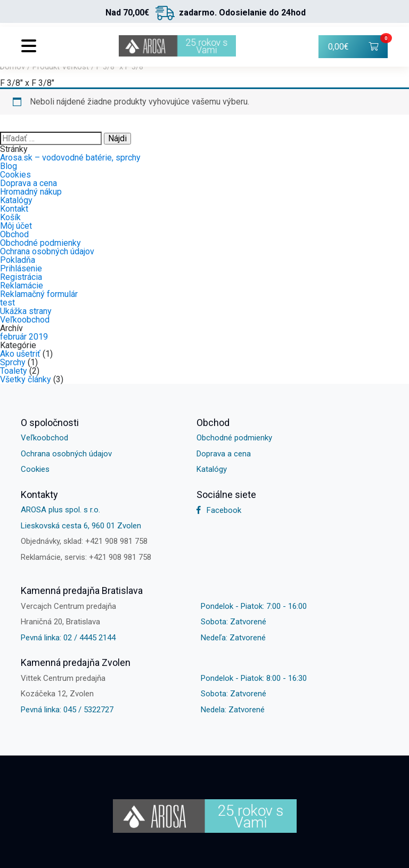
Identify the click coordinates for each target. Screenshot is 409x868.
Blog (9, 166)
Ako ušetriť (20, 354)
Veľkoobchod (25, 320)
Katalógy (16, 200)
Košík (10, 217)
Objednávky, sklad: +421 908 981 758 (84, 541)
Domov (13, 67)
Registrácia (21, 277)
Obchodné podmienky (40, 243)
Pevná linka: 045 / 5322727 (67, 710)
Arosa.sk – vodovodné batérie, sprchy (70, 158)
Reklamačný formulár (39, 294)
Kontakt (14, 209)
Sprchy (13, 362)
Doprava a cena (28, 183)
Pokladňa (18, 260)
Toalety (14, 371)
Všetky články (26, 379)
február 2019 (24, 337)
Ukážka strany (26, 311)
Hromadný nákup (31, 192)
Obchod (14, 234)
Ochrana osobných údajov (47, 251)
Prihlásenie (21, 268)
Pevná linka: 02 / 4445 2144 (68, 638)
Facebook (219, 510)
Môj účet (16, 226)
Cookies (15, 175)
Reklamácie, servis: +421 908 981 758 (86, 557)
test (7, 303)
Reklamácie (22, 286)
